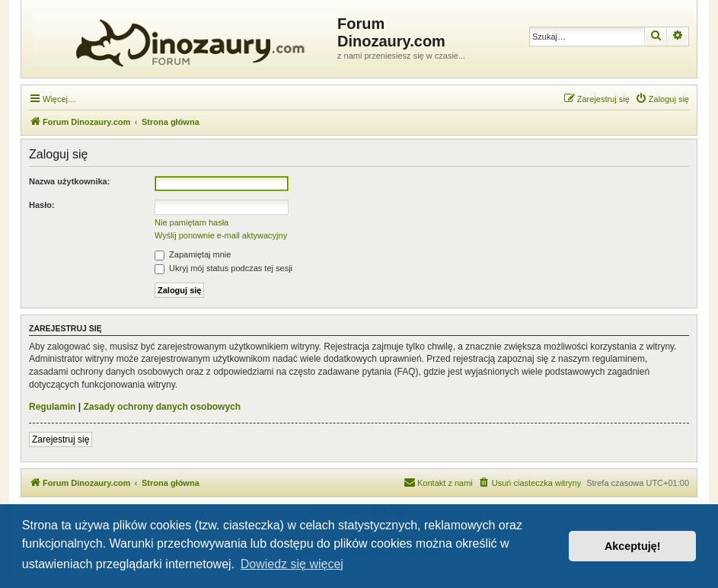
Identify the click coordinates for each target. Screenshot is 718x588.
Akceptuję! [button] (633, 546)
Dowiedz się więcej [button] (292, 564)
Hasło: (42, 205)
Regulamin (52, 407)
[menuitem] (662, 99)
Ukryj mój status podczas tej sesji (223, 268)
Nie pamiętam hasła (191, 222)
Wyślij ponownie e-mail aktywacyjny (221, 235)
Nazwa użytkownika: (69, 181)
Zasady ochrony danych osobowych (162, 407)
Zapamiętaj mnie (193, 254)
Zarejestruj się (61, 439)
